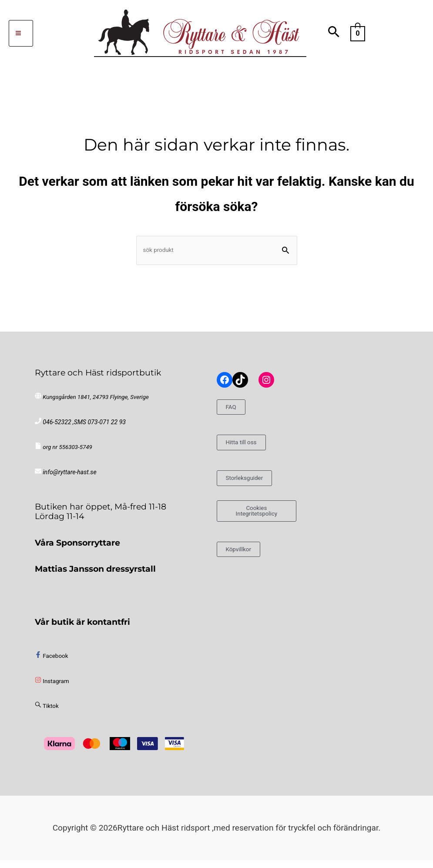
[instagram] (52, 689)
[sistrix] (47, 714)
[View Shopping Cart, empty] (358, 33)
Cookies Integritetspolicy (257, 521)
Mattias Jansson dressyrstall (95, 576)
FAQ (233, 414)
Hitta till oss (248, 449)
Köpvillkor (244, 561)
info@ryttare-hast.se (68, 480)
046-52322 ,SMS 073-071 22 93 (82, 430)
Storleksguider (253, 484)
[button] (334, 33)
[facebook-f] (51, 663)
